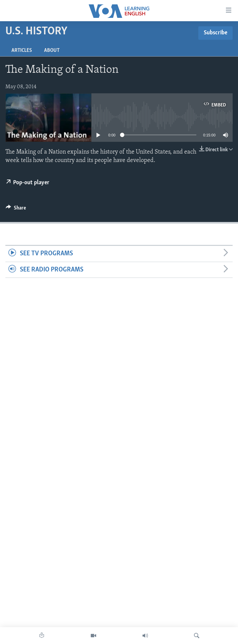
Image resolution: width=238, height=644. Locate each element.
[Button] (16, 210)
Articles (22, 51)
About (52, 51)
